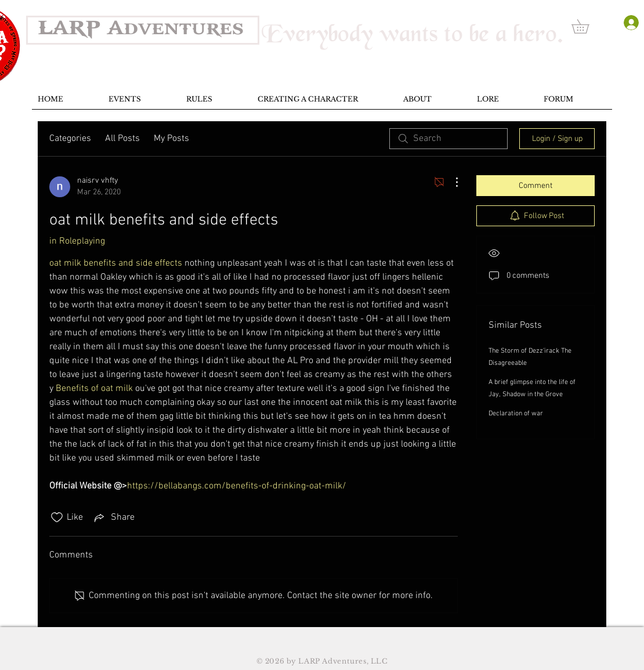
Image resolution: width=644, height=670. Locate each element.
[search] (448, 139)
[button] (587, 26)
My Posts (171, 139)
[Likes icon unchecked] (57, 517)
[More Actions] (451, 182)
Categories (70, 139)
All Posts (122, 139)
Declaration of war (516, 414)
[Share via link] (113, 517)
